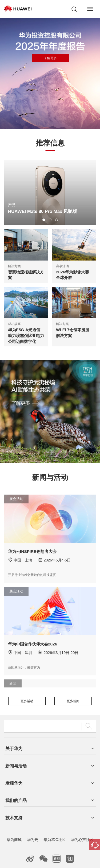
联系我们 (23, 857)
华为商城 (14, 801)
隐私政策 (59, 857)
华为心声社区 (82, 801)
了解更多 (50, 58)
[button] (44, 220)
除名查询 (77, 857)
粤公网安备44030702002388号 (64, 847)
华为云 (33, 801)
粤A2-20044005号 (27, 847)
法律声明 (41, 857)
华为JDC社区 (55, 801)
